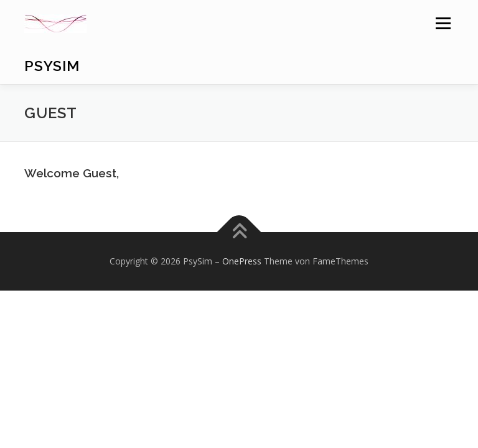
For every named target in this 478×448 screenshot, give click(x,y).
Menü (443, 23)
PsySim (52, 66)
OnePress (242, 261)
